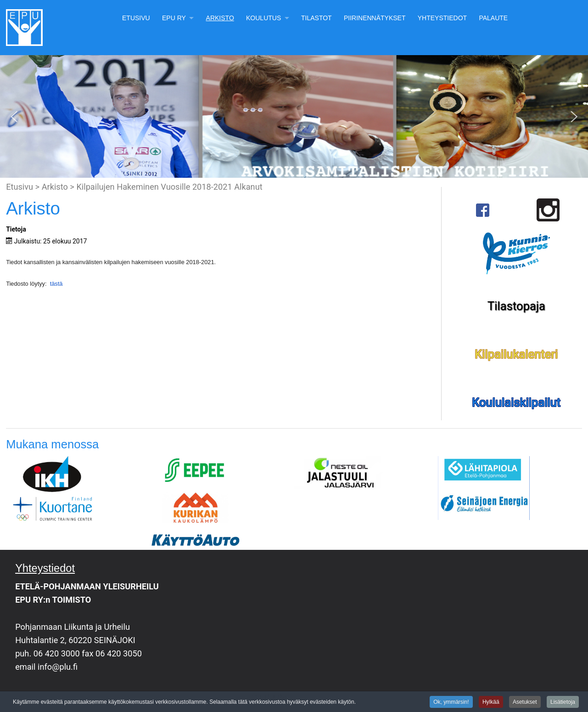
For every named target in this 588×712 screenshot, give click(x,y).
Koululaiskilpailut (516, 402)
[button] (14, 117)
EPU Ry (174, 18)
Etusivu (136, 18)
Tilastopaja (516, 306)
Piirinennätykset (375, 18)
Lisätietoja (563, 702)
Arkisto (220, 18)
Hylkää (491, 702)
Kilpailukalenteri (516, 354)
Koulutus (263, 18)
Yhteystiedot (442, 18)
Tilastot (316, 18)
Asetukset (525, 702)
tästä (55, 284)
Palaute (493, 18)
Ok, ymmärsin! (451, 702)
